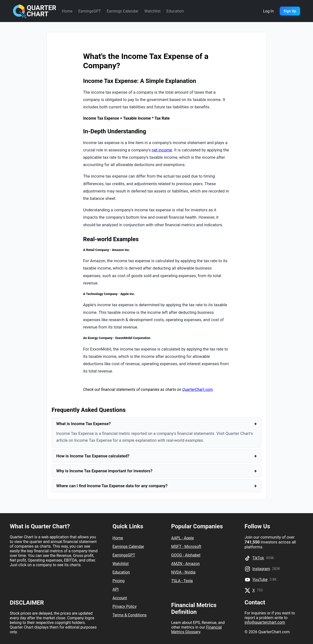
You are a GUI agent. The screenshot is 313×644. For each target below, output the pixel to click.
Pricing (119, 581)
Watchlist (152, 11)
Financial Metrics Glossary (196, 630)
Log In (268, 11)
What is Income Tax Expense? (156, 424)
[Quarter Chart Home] (35, 11)
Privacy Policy (125, 606)
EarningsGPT (90, 11)
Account (120, 598)
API (116, 589)
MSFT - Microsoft (186, 547)
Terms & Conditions (130, 615)
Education (175, 11)
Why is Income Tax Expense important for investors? (156, 471)
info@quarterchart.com (265, 622)
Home (67, 11)
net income (162, 150)
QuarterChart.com (197, 390)
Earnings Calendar (123, 11)
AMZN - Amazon (185, 564)
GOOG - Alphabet (186, 555)
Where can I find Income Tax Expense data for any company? (156, 486)
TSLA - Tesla (182, 581)
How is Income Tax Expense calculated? (156, 456)
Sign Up (290, 11)
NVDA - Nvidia (183, 572)
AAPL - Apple (183, 538)
